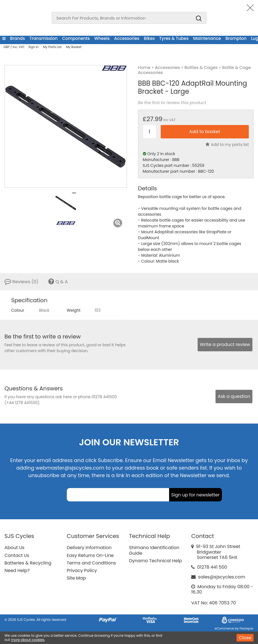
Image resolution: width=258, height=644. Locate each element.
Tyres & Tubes (174, 38)
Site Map (76, 578)
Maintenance (207, 38)
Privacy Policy (82, 570)
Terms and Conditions (91, 563)
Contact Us (17, 555)
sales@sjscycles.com (222, 577)
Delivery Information (89, 548)
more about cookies (28, 640)
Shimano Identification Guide (154, 550)
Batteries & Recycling (28, 563)
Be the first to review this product (172, 103)
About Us (14, 548)
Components (76, 38)
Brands (17, 38)
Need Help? (17, 570)
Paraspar (247, 628)
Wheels (102, 38)
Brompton (236, 38)
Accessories (127, 38)
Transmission (43, 38)
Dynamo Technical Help (156, 561)
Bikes (149, 38)
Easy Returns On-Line (90, 555)
